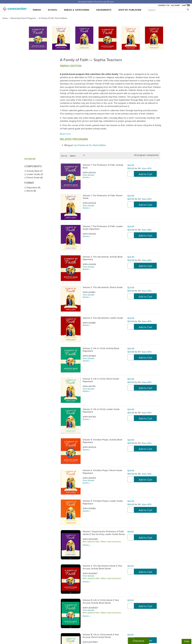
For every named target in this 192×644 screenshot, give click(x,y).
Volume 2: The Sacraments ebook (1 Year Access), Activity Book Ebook (102, 567)
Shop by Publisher (130, 10)
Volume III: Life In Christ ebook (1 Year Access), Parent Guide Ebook (101, 636)
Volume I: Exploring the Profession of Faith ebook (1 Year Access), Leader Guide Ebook (104, 533)
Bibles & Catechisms (77, 10)
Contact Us (164, 5)
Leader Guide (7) (35, 174)
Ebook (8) (31, 191)
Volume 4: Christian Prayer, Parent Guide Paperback (102, 472)
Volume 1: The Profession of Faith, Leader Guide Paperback (103, 228)
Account (176, 5)
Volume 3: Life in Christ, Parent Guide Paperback (101, 380)
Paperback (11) (34, 187)
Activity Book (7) (35, 171)
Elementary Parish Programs (23, 18)
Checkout (138, 641)
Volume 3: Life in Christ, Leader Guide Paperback (101, 410)
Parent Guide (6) (35, 177)
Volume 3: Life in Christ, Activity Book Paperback (101, 350)
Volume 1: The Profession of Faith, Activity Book (103, 166)
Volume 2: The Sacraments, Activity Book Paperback (103, 258)
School (53, 10)
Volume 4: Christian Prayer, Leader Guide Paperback (103, 502)
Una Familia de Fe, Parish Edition (90, 145)
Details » (86, 177)
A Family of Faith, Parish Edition (53, 18)
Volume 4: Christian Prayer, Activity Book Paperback (102, 441)
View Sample (88, 175)
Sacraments (104, 10)
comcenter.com (15, 8)
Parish (37, 10)
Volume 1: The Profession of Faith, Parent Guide (103, 197)
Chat (186, 641)
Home (5, 18)
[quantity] (131, 174)
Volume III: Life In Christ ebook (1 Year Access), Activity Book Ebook (101, 601)
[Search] (169, 10)
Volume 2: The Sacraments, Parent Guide (103, 287)
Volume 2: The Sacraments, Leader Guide (103, 318)
